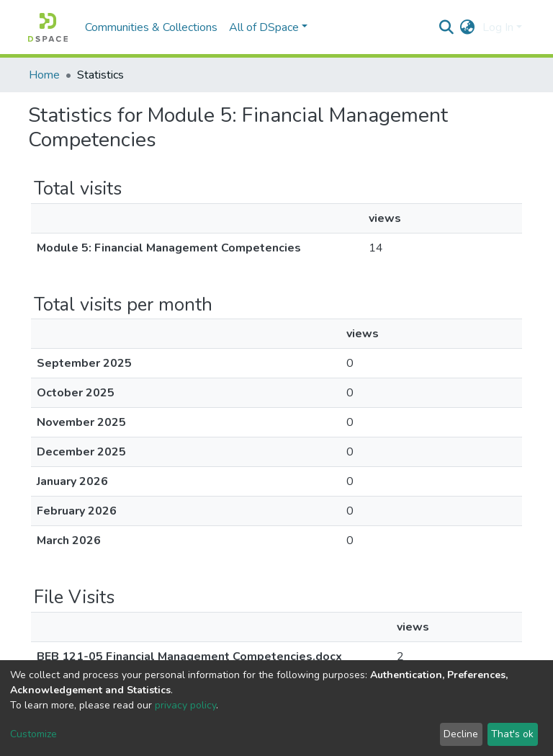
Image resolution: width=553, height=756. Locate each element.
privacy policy (185, 705)
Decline (461, 734)
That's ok (512, 734)
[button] (468, 27)
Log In (498, 27)
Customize (33, 734)
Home (44, 75)
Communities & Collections (151, 27)
